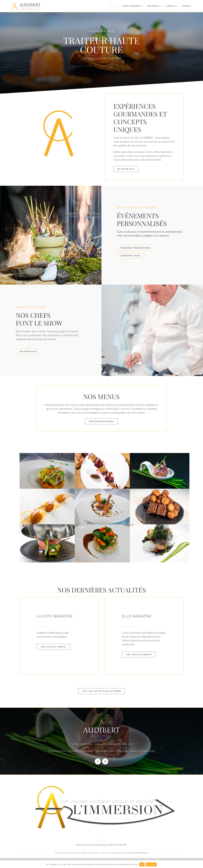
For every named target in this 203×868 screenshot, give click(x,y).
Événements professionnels (81, 751)
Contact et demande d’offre (142, 751)
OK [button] (142, 864)
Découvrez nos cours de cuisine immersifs (102, 845)
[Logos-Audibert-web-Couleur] (26, 3)
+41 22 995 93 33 (118, 853)
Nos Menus (123, 751)
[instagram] (105, 761)
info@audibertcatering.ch (137, 853)
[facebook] (98, 761)
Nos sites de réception (106, 751)
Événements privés (57, 751)
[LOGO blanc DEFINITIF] (102, 778)
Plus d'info (151, 864)
